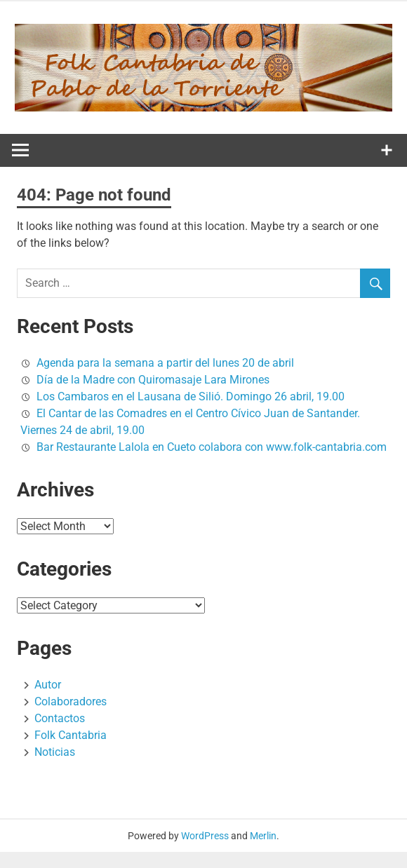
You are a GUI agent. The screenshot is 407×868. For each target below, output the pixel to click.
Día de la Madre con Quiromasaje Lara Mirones (153, 380)
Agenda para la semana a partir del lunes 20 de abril (165, 363)
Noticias (55, 752)
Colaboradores (71, 701)
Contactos (60, 718)
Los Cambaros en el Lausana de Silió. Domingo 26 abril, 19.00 (191, 396)
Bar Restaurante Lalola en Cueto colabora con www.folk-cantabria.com (212, 447)
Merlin (263, 836)
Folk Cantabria (71, 735)
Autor (48, 685)
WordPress (205, 836)
